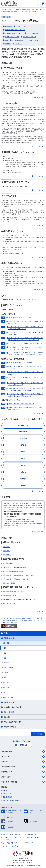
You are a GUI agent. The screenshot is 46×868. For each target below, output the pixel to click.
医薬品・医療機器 (9, 668)
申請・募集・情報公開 (23, 782)
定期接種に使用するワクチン (14, 33)
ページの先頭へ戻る (39, 98)
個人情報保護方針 (31, 834)
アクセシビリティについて (33, 838)
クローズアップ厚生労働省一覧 (12, 800)
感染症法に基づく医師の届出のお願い (14, 567)
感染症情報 (6, 547)
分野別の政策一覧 (9, 638)
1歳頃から (23, 445)
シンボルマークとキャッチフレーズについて (12, 839)
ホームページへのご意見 (10, 846)
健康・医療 (6, 643)
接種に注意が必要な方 (30, 37)
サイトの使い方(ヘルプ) (10, 843)
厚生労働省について (23, 767)
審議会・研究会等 (9, 712)
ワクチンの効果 (21, 26)
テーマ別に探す (23, 752)
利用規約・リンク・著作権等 (12, 834)
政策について (23, 762)
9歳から (23, 465)
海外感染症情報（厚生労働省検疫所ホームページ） (19, 600)
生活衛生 (6, 673)
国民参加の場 (23, 745)
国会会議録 (7, 717)
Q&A (7, 40)
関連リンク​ (18, 44)
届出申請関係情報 (8, 563)
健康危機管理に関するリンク (12, 596)
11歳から (23, 472)
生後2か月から (23, 431)
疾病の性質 (9, 26)
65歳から (23, 486)
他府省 (5, 790)
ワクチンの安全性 (32, 33)
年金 (4, 692)
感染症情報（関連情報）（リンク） (14, 592)
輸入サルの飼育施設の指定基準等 (13, 571)
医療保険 (6, 663)
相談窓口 (8, 44)
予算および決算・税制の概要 (12, 722)
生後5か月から (23, 438)
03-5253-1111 (24, 863)
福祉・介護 (6, 682)
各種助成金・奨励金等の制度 (12, 707)
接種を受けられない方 (12, 37)
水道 (5, 678)
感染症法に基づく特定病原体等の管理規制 (16, 579)
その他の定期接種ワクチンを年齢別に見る (25, 40)
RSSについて (29, 843)
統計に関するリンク (9, 604)
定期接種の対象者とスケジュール (15, 30)
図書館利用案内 (8, 797)
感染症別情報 (7, 555)
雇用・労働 (6, 687)
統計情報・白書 (23, 772)
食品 (5, 653)
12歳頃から (23, 479)
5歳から (23, 459)
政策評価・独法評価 (10, 727)
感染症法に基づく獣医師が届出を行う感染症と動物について (21, 575)
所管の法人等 (7, 794)
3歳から (23, 452)
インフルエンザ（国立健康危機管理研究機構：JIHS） (18, 94)
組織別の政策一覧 (9, 702)
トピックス (6, 551)
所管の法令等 (23, 777)
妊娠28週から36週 (23, 426)
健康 (5, 648)
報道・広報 (23, 757)
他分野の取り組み (8, 697)
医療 (5, 658)
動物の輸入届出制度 (9, 583)
